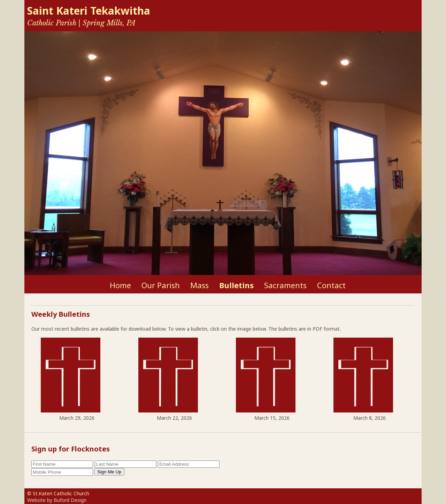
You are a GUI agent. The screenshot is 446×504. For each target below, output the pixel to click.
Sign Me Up (109, 472)
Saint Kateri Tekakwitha (89, 11)
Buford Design (70, 500)
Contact (331, 285)
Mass (199, 285)
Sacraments (285, 285)
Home (120, 285)
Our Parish (161, 285)
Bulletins (236, 285)
